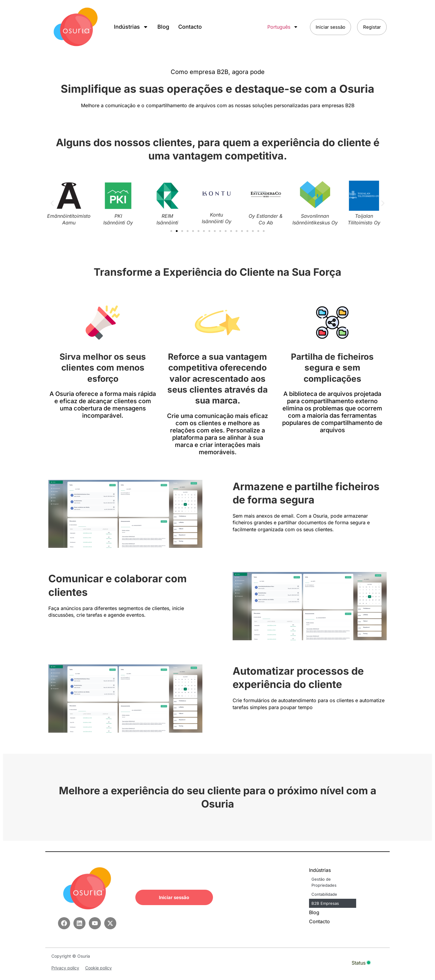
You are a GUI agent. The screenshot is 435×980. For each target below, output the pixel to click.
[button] (52, 203)
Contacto (190, 27)
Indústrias (131, 27)
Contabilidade (324, 894)
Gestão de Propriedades (324, 882)
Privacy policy (65, 968)
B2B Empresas (325, 903)
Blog (163, 27)
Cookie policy (98, 968)
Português (280, 27)
